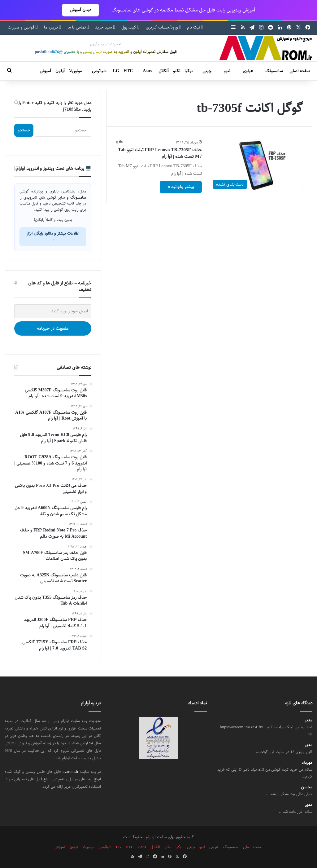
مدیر (308, 720)
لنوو (227, 71)
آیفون (60, 71)
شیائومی (99, 71)
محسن (307, 787)
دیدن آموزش (80, 10)
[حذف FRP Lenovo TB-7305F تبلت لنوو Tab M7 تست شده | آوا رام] (256, 165)
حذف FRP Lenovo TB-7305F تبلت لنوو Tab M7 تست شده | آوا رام (160, 153)
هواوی (248, 71)
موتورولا (76, 71)
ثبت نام (195, 27)
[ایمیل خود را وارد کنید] (53, 311)
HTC (128, 71)
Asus (147, 71)
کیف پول (130, 27)
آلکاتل (164, 71)
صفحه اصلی (300, 71)
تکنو (177, 71)
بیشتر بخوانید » (181, 187)
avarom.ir (70, 772)
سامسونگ (274, 71)
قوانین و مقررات (23, 27)
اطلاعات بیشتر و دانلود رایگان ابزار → (53, 237)
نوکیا (189, 71)
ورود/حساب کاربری (163, 27)
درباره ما (53, 27)
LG (116, 71)
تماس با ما (78, 27)
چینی (207, 71)
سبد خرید (105, 27)
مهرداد (307, 763)
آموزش (45, 71)
